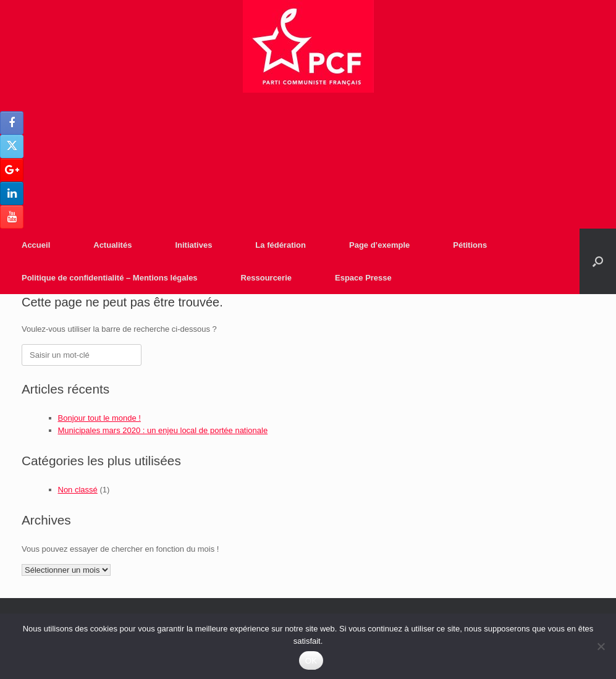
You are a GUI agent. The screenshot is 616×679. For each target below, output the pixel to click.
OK (311, 661)
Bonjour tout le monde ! (99, 418)
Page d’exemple (379, 245)
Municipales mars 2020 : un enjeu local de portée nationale (163, 430)
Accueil (36, 245)
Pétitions (470, 245)
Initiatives (193, 245)
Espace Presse (363, 278)
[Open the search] (598, 261)
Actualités (112, 245)
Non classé (78, 490)
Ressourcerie (266, 278)
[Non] (601, 646)
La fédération (281, 245)
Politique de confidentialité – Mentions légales (110, 278)
